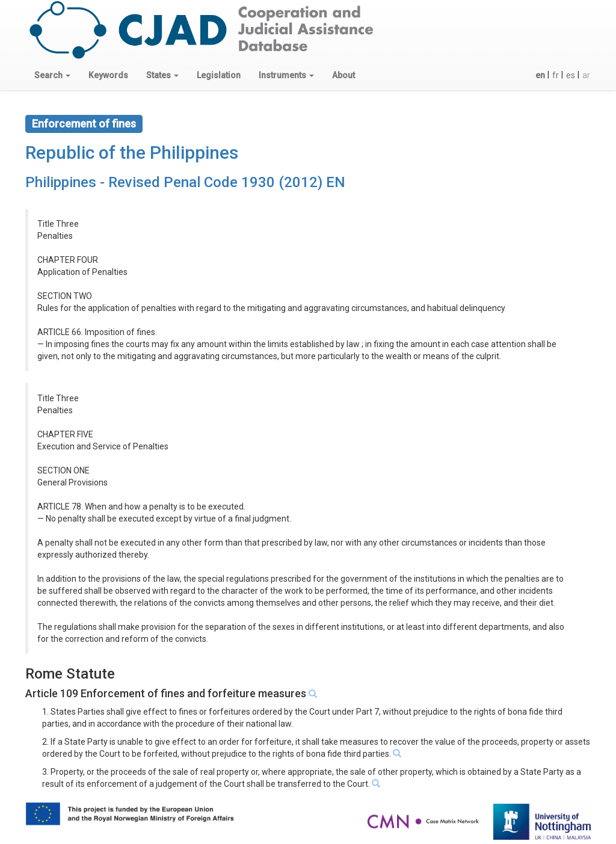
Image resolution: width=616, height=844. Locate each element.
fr (556, 75)
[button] (52, 75)
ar (586, 75)
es (571, 75)
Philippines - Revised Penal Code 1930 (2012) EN (185, 182)
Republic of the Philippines (132, 152)
